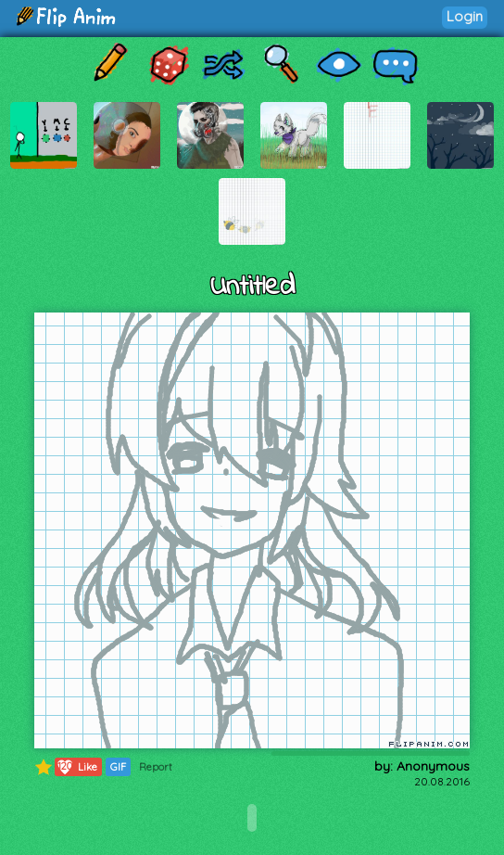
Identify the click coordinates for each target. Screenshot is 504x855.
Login (465, 16)
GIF (118, 767)
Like (76, 767)
